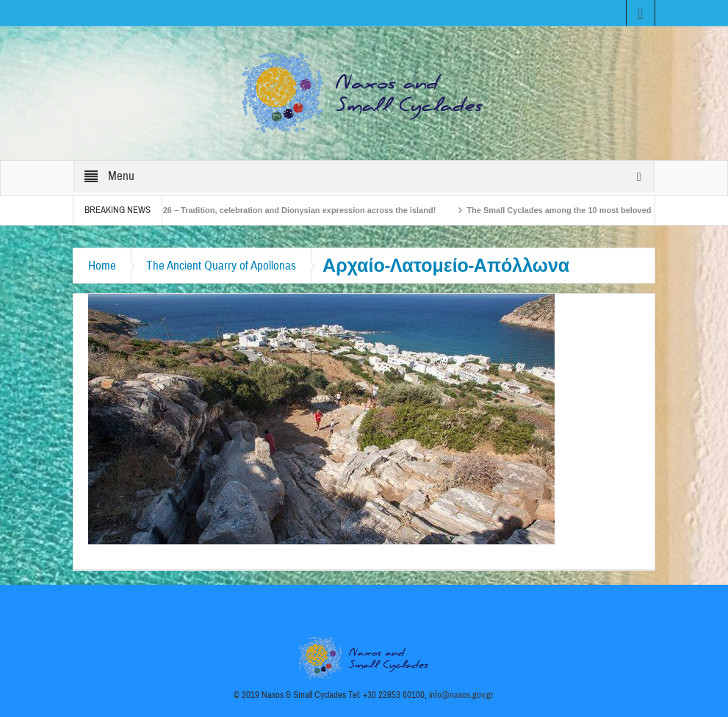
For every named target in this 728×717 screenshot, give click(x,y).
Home (102, 266)
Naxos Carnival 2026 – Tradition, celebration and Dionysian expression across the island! (280, 210)
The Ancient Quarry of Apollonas (221, 266)
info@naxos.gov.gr (461, 695)
